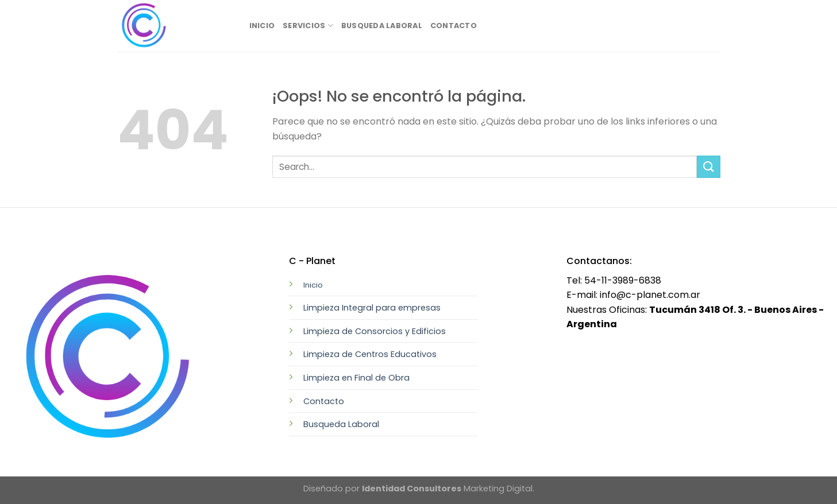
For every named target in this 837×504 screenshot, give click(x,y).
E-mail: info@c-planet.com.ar (633, 295)
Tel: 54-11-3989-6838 (614, 280)
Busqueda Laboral (382, 26)
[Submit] (708, 167)
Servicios (308, 26)
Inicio (262, 26)
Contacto (454, 26)
